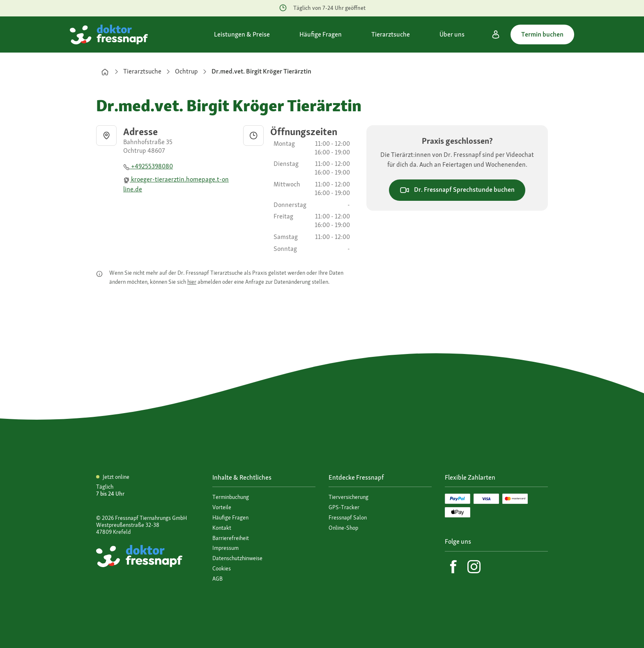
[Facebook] (453, 567)
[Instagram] (474, 567)
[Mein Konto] (496, 34)
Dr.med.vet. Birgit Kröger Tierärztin (261, 71)
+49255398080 (148, 166)
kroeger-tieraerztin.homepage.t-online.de (176, 184)
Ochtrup (186, 71)
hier (192, 282)
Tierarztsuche (142, 71)
